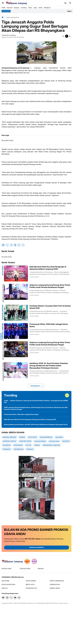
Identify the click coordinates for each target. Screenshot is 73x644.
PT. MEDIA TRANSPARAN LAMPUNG (22, 603)
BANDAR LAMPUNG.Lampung (2, 331)
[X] (7, 245)
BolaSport (47, 8)
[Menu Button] (3, 3)
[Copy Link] (23, 245)
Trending (24, 8)
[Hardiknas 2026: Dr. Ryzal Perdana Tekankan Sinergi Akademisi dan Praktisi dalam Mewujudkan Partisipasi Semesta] (16, 370)
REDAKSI (41, 569)
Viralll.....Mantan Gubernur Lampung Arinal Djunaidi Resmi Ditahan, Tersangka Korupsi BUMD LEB (36, 401)
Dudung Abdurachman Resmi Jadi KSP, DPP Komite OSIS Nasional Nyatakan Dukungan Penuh (36, 424)
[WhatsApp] (19, 245)
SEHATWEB (5, 581)
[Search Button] (70, 3)
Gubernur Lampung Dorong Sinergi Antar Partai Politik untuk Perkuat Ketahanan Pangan (50, 286)
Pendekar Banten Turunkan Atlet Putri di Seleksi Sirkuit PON (50, 307)
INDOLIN (5, 588)
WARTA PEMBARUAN (57, 581)
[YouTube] (15, 598)
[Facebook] (3, 245)
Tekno (30, 8)
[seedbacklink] (27, 561)
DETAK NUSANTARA (8, 584)
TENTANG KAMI (25, 569)
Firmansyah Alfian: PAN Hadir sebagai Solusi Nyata (49, 325)
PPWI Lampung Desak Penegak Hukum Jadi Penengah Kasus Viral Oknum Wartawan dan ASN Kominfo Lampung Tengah (36, 408)
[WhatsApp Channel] (19, 598)
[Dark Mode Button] (65, 3)
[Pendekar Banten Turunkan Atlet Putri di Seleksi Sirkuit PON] (16, 313)
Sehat (41, 8)
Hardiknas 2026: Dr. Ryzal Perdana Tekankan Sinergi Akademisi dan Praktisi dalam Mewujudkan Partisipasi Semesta (49, 366)
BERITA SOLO (30, 584)
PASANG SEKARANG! (37, 547)
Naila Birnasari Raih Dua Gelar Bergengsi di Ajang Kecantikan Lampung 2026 (48, 268)
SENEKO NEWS (55, 588)
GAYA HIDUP (3, 270)
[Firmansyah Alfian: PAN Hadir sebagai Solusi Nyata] (16, 331)
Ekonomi (10, 8)
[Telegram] (11, 245)
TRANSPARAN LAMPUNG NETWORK (47, 603)
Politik (4, 8)
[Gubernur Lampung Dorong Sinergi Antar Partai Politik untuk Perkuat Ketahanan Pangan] (16, 292)
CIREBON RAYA (55, 584)
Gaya (35, 8)
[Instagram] (7, 598)
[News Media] (34, 561)
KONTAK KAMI (6, 569)
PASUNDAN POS (31, 588)
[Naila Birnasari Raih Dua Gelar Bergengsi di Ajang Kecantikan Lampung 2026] (16, 274)
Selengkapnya (36, 386)
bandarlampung (3, 312)
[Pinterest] (15, 245)
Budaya (17, 8)
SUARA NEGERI (31, 581)
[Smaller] (63, 36)
